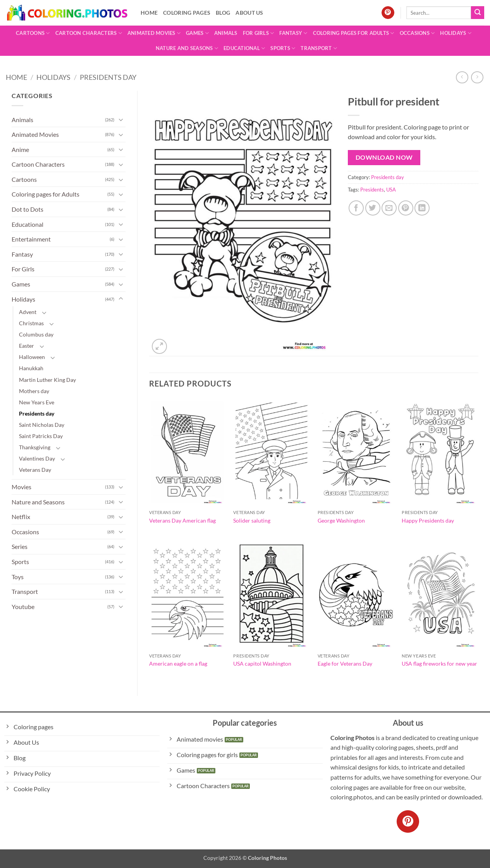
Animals (226, 33)
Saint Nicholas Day (42, 425)
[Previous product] (477, 77)
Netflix (21, 517)
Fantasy (293, 33)
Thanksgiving (35, 447)
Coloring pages (187, 13)
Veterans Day (35, 470)
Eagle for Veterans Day (345, 664)
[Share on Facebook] (356, 208)
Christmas (31, 323)
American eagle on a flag (178, 664)
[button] (159, 346)
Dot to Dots (28, 209)
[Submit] (478, 13)
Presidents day (108, 77)
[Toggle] (121, 119)
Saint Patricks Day (41, 436)
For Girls (259, 33)
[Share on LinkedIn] (422, 208)
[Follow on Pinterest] (388, 13)
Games (197, 33)
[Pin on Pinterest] (406, 208)
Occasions (417, 33)
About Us (249, 13)
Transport (319, 48)
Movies (21, 487)
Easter (27, 346)
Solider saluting (252, 520)
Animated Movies (154, 33)
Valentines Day (37, 458)
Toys (18, 577)
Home (149, 13)
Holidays (456, 33)
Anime (20, 149)
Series (20, 546)
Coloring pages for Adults (354, 33)
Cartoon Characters (89, 33)
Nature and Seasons (187, 48)
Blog (223, 13)
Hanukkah (31, 368)
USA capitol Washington (262, 664)
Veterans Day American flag (182, 520)
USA (391, 190)
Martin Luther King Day (47, 380)
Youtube (23, 607)
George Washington (341, 520)
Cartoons (33, 33)
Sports (283, 48)
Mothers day (34, 391)
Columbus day (36, 334)
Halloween (32, 357)
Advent (28, 312)
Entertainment (31, 239)
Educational (244, 48)
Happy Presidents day (428, 520)
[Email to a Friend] (389, 208)
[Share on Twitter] (373, 208)
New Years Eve (37, 402)
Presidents (372, 190)
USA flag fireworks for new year (439, 664)
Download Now (384, 157)
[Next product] (462, 77)
